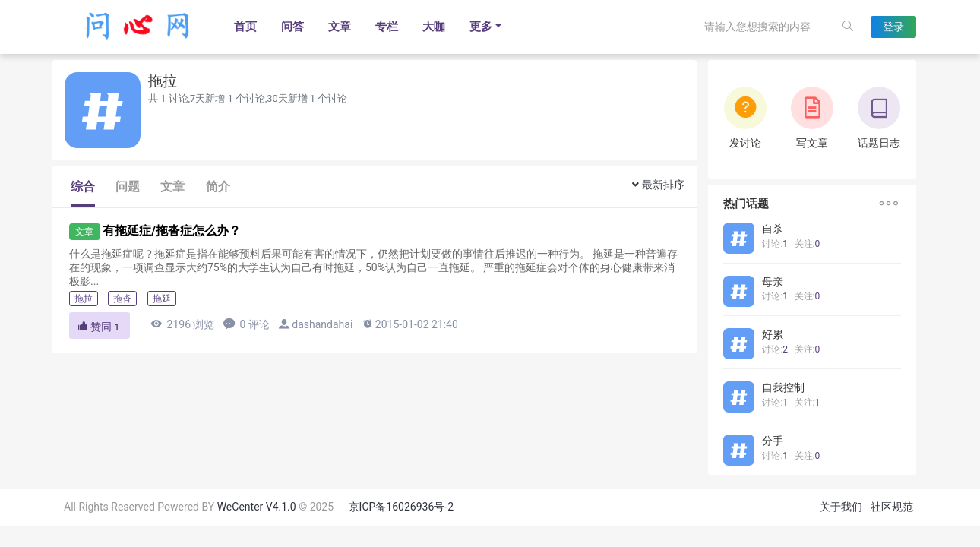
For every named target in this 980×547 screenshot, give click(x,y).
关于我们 (841, 507)
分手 (773, 441)
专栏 (387, 27)
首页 (245, 27)
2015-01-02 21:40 (410, 324)
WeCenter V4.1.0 (257, 507)
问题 (128, 187)
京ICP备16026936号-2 (401, 507)
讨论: (775, 244)
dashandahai (322, 324)
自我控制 (783, 387)
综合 (83, 187)
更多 (481, 27)
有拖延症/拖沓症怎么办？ (172, 231)
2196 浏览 (182, 324)
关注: (808, 244)
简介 (218, 187)
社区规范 (892, 507)
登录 (893, 27)
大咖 (434, 27)
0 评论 (247, 324)
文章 (340, 27)
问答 (292, 27)
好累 (773, 334)
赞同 (100, 327)
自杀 (773, 229)
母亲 (773, 282)
